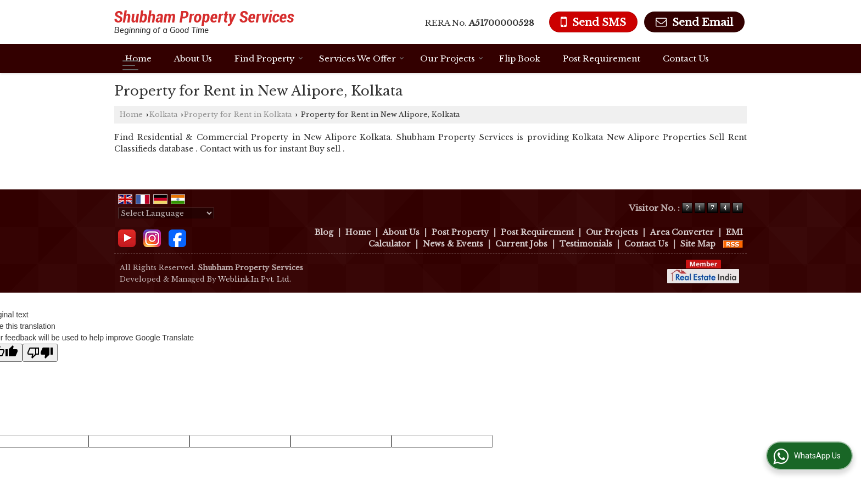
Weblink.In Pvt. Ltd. (255, 279)
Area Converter (682, 232)
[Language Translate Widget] (166, 213)
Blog (324, 232)
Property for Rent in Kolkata (238, 114)
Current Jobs (521, 244)
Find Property (269, 58)
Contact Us (686, 58)
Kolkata (163, 114)
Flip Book (520, 58)
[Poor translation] (40, 353)
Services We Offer (362, 58)
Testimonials (586, 244)
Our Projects (452, 58)
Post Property (460, 232)
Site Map (698, 244)
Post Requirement (602, 58)
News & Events (453, 244)
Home (138, 58)
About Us (193, 58)
